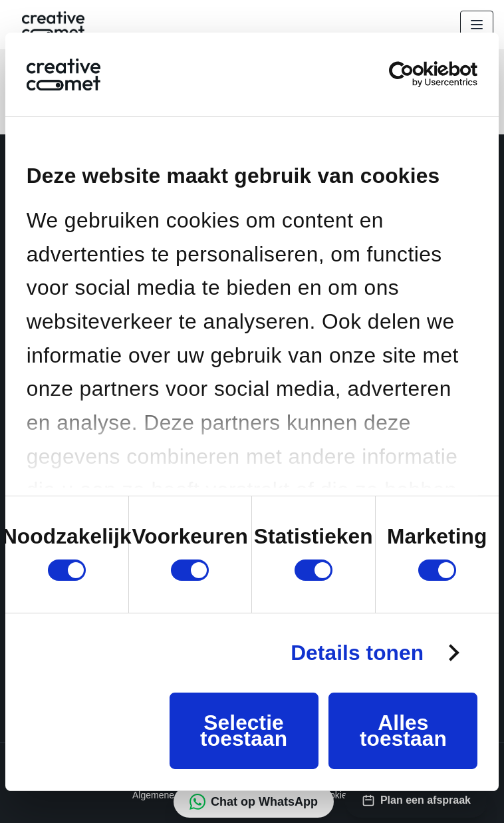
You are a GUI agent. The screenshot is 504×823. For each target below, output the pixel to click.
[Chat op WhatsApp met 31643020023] (254, 802)
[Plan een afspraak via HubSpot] (416, 800)
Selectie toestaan (244, 731)
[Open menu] (477, 25)
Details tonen (357, 653)
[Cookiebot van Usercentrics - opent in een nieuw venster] (419, 74)
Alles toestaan (403, 731)
